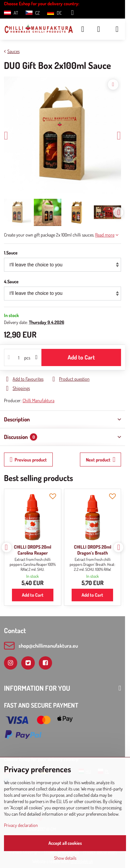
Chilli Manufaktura (38, 400)
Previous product (29, 460)
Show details (65, 858)
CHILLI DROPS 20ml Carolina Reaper (32, 550)
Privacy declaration (21, 825)
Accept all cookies (65, 843)
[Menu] (117, 29)
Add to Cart (81, 357)
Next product (101, 460)
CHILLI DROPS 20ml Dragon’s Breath (93, 550)
